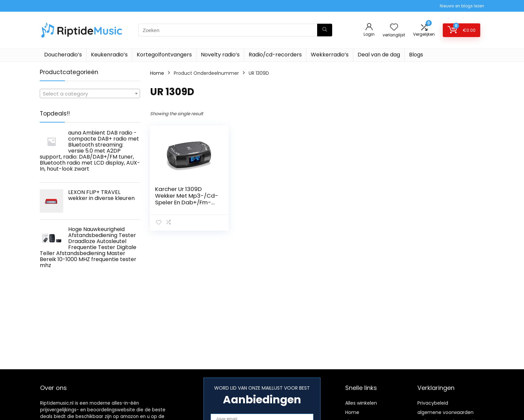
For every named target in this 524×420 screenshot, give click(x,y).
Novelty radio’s (220, 55)
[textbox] (90, 94)
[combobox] (90, 93)
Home (157, 73)
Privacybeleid (433, 403)
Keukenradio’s (109, 55)
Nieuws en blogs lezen (462, 6)
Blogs (416, 55)
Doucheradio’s (63, 55)
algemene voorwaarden (445, 412)
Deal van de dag (379, 55)
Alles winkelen (361, 403)
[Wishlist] (394, 28)
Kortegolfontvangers (164, 55)
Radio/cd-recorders (275, 55)
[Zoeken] (325, 30)
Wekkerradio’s (330, 55)
